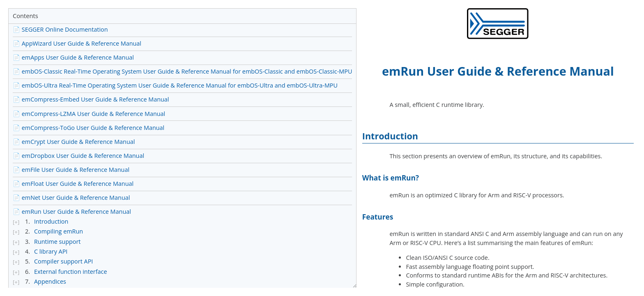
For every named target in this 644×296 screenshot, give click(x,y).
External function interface (71, 272)
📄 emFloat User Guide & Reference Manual (73, 184)
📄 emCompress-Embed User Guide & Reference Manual (91, 99)
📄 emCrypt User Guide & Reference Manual (74, 142)
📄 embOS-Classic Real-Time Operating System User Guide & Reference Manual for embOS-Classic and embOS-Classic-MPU (182, 71)
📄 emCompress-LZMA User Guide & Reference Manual (89, 114)
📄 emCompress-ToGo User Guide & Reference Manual (89, 128)
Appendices (50, 282)
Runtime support (57, 242)
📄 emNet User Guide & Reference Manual (71, 198)
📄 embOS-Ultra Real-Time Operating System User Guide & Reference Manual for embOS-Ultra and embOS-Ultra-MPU (175, 85)
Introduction (51, 222)
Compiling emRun (59, 231)
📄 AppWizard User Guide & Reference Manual (77, 43)
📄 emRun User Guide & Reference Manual (72, 212)
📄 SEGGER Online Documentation (60, 29)
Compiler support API (63, 261)
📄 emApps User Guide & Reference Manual (73, 57)
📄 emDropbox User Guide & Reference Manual (78, 156)
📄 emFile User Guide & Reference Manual (71, 170)
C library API (51, 252)
